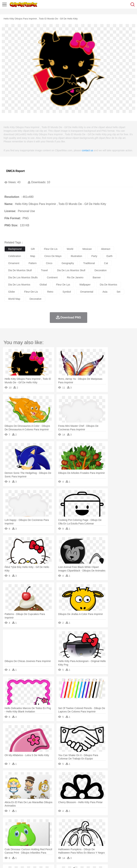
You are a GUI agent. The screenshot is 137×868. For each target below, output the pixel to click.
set (119, 292)
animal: (8, 829)
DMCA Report (15, 171)
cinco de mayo (53, 256)
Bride (32, 834)
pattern (33, 263)
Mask (18, 834)
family (41, 834)
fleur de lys (63, 285)
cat (106, 263)
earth (109, 256)
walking (96, 834)
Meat (71, 845)
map (33, 256)
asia (105, 292)
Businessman (62, 834)
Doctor (74, 834)
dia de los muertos (19, 285)
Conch (54, 824)
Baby (25, 834)
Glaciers (86, 824)
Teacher (29, 840)
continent (52, 277)
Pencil (69, 840)
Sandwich (80, 845)
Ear (81, 834)
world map (14, 299)
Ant (17, 829)
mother (50, 834)
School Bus (91, 840)
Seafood (91, 845)
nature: (8, 823)
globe (12, 292)
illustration (77, 256)
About (7, 861)
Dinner (122, 845)
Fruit (64, 845)
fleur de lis (51, 249)
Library (122, 840)
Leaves (36, 824)
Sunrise (123, 824)
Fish (102, 829)
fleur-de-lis (31, 292)
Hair (113, 834)
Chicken (54, 829)
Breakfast (18, 845)
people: (8, 834)
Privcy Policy (29, 861)
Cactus (45, 824)
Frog (109, 829)
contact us (87, 150)
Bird (30, 829)
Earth (63, 824)
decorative (35, 299)
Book (38, 840)
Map (101, 840)
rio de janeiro (75, 277)
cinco (49, 263)
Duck (76, 829)
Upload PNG (66, 861)
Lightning (105, 824)
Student (19, 840)
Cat (46, 829)
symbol (67, 292)
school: (8, 839)
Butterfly (38, 829)
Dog (69, 829)
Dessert (36, 845)
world (70, 249)
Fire (69, 824)
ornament (14, 263)
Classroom (48, 840)
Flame (77, 824)
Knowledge (111, 840)
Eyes (88, 834)
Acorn (18, 824)
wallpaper (85, 285)
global (43, 285)
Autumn (26, 824)
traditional (89, 263)
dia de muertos (109, 285)
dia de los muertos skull (71, 270)
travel (44, 270)
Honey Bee (119, 829)
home (105, 834)
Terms (16, 861)
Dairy (27, 845)
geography (68, 263)
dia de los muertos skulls (23, 277)
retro (50, 292)
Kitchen (113, 845)
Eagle (84, 829)
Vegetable (102, 845)
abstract (106, 249)
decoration (101, 270)
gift (33, 249)
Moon (115, 824)
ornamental (87, 292)
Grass (95, 824)
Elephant (93, 829)
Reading (59, 840)
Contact (42, 861)
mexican (87, 249)
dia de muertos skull (20, 270)
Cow (63, 829)
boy (125, 834)
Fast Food (54, 845)
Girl (119, 834)
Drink (44, 845)
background (15, 249)
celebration (15, 256)
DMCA (53, 861)
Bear (23, 829)
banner (97, 277)
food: (7, 845)
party (94, 256)
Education (79, 840)
